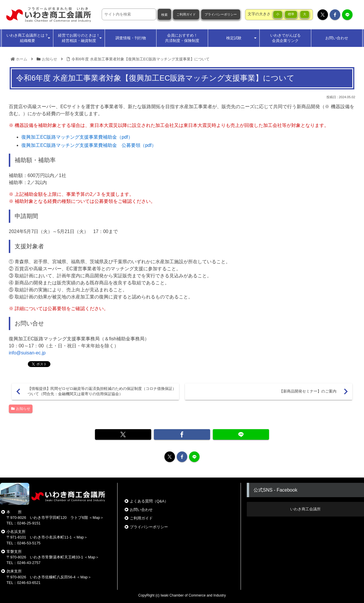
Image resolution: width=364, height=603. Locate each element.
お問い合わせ (141, 510)
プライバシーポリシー (221, 14)
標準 (291, 14)
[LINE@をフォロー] (347, 15)
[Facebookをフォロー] (335, 15)
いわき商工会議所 (305, 509)
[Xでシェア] (128, 434)
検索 (164, 15)
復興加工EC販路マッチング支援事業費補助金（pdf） (77, 137)
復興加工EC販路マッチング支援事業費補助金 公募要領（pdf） (89, 145)
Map (96, 518)
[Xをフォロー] (323, 15)
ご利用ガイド (186, 14)
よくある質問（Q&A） (149, 501)
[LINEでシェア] (236, 434)
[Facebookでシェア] (182, 434)
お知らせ (21, 409)
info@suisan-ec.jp (27, 353)
